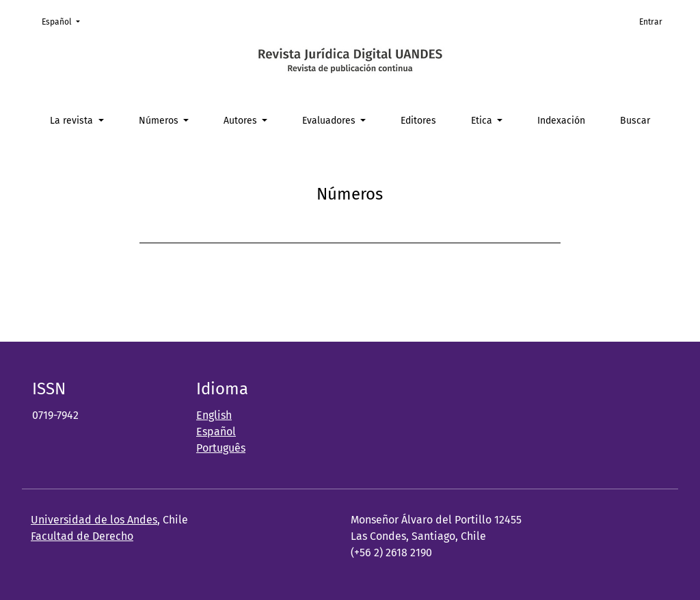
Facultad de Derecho (82, 536)
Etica (483, 121)
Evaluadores (330, 121)
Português (221, 448)
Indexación (561, 121)
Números (160, 121)
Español (65, 21)
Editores (418, 121)
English (214, 415)
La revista (73, 121)
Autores (242, 121)
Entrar (651, 22)
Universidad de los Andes (94, 520)
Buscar (635, 121)
